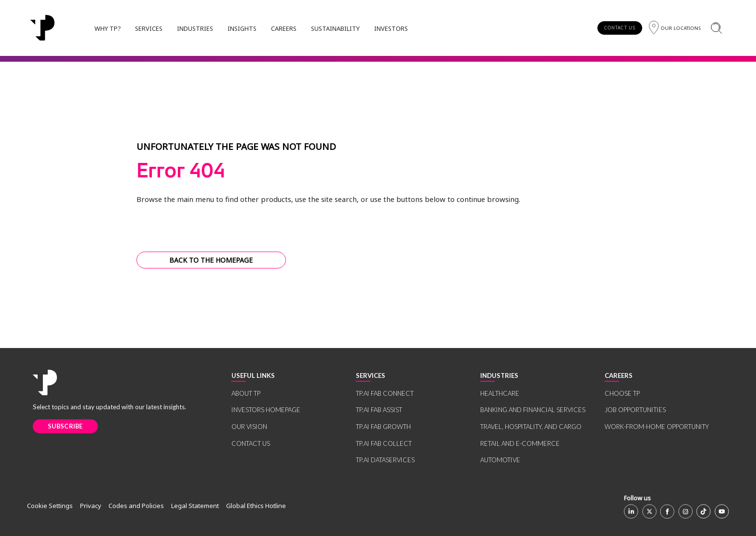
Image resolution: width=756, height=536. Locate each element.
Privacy (91, 506)
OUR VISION (249, 427)
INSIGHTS (242, 28)
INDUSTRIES (195, 28)
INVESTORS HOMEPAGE (266, 410)
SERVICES (149, 28)
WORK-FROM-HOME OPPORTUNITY (657, 427)
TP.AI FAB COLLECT (384, 443)
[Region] (675, 28)
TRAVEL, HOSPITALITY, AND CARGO (531, 427)
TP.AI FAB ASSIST (379, 410)
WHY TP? (108, 28)
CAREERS (284, 28)
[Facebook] (667, 511)
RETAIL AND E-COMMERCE (520, 443)
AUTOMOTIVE (500, 460)
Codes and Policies (136, 506)
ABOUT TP (246, 393)
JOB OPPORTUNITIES (635, 410)
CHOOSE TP (622, 393)
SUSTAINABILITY (335, 28)
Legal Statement (195, 506)
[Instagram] (686, 511)
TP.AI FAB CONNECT (385, 393)
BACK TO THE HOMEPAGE (211, 260)
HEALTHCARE (500, 393)
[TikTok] (703, 511)
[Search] (716, 28)
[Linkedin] (631, 511)
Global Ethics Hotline (256, 506)
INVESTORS (391, 28)
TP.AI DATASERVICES (385, 460)
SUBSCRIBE (65, 426)
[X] (649, 511)
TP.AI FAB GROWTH (383, 427)
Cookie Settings (50, 506)
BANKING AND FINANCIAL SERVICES (533, 410)
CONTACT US (620, 28)
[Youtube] (722, 511)
